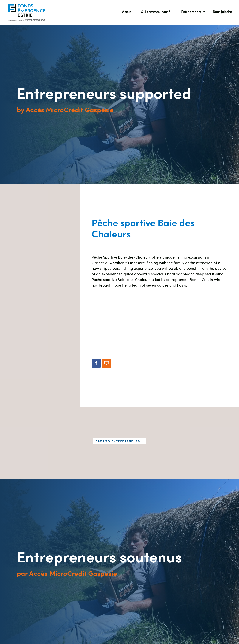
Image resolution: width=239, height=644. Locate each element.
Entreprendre (191, 12)
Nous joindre (222, 12)
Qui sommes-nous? (155, 12)
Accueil (128, 12)
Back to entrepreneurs (118, 441)
